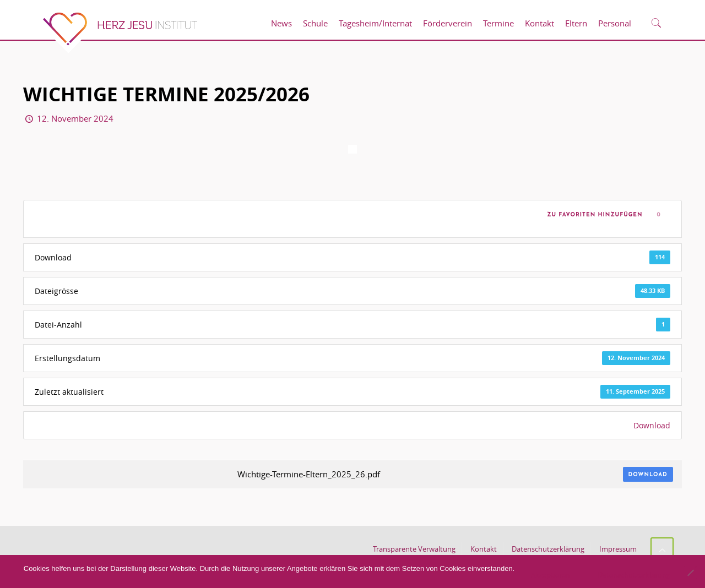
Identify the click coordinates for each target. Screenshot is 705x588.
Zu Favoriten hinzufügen (593, 215)
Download (652, 425)
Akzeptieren (551, 575)
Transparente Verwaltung (414, 549)
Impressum (618, 549)
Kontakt (484, 549)
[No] (690, 573)
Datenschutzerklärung (548, 549)
